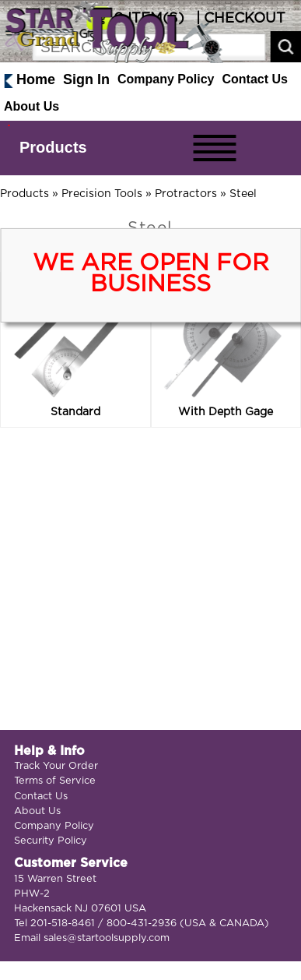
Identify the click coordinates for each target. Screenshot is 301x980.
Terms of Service (55, 781)
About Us (31, 106)
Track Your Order (56, 766)
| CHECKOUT (239, 19)
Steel (243, 194)
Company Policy (166, 79)
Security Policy (51, 841)
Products (53, 147)
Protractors (186, 194)
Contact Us (255, 79)
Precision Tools (102, 194)
